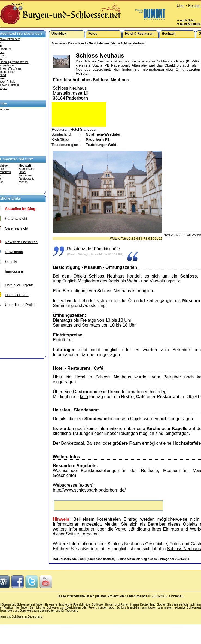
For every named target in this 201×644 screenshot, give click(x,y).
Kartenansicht (16, 219)
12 (160, 239)
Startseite (58, 43)
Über (181, 6)
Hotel (22, 172)
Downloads (14, 252)
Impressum (14, 271)
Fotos (175, 544)
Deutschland (77, 43)
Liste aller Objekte (19, 285)
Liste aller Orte (17, 295)
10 (152, 239)
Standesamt (27, 169)
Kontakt (194, 6)
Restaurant (61, 129)
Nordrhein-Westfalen (103, 43)
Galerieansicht (16, 228)
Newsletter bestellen (21, 242)
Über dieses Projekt (21, 305)
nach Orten (188, 20)
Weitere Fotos (119, 239)
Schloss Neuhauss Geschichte (137, 544)
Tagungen (25, 175)
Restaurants (27, 179)
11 (156, 239)
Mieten (23, 182)
